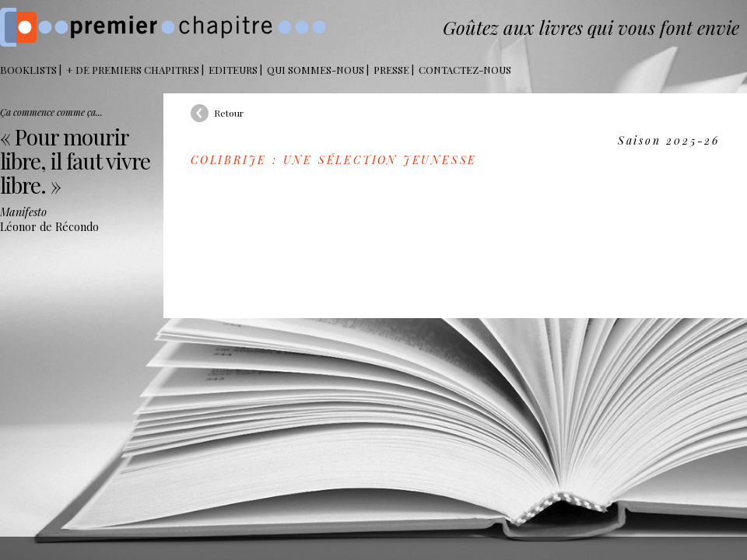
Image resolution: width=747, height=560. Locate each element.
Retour (229, 113)
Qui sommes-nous (316, 70)
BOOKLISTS (28, 70)
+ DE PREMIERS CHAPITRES (133, 70)
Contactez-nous (465, 70)
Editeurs (233, 70)
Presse (391, 70)
